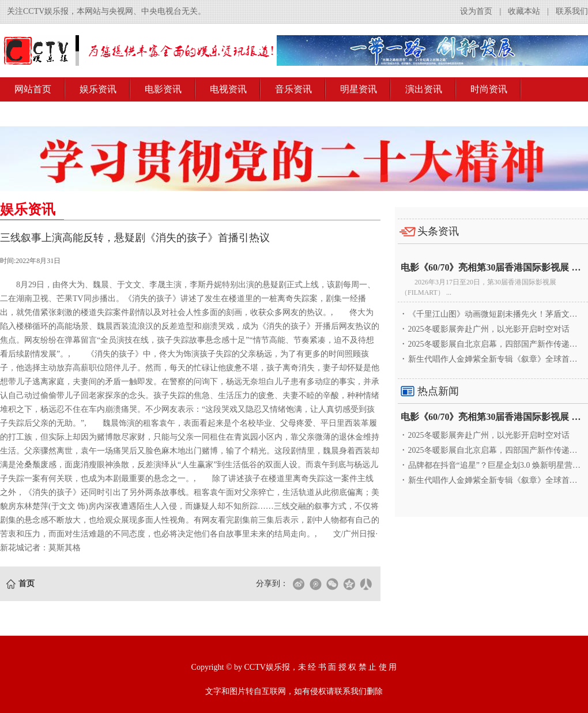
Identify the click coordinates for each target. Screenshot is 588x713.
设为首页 (476, 11)
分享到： (272, 583)
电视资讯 (228, 89)
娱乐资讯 (98, 89)
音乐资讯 (293, 89)
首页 (27, 583)
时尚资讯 (489, 89)
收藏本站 (524, 11)
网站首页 (33, 89)
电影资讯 (163, 89)
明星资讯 (359, 89)
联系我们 (572, 11)
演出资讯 (424, 89)
